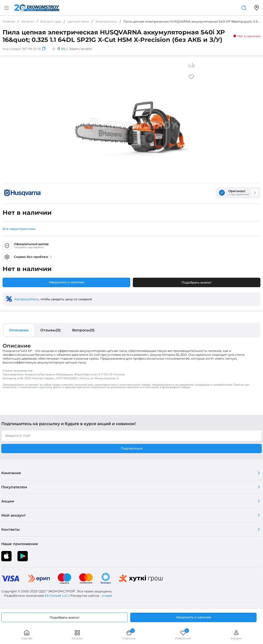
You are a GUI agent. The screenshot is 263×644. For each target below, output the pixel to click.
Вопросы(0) (83, 330)
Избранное (183, 635)
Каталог (77, 635)
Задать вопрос (81, 49)
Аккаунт (236, 635)
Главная (27, 635)
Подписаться (132, 448)
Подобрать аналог (197, 282)
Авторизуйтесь (26, 299)
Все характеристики (19, 229)
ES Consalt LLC (56, 596)
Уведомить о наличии (67, 282)
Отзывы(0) (50, 330)
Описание (19, 330)
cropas (107, 596)
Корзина (129, 635)
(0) (63, 49)
